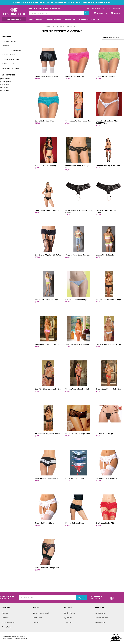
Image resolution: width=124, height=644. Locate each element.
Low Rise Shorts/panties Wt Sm (108, 344)
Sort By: (106, 37)
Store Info (36, 622)
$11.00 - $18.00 (5, 82)
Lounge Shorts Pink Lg (105, 255)
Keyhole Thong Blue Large (76, 300)
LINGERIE (55, 27)
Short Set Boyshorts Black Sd (47, 210)
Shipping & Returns (8, 622)
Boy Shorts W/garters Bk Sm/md (48, 255)
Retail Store (117, 8)
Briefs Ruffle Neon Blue (45, 121)
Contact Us (107, 8)
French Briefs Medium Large (47, 478)
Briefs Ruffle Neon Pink (75, 76)
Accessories (70, 19)
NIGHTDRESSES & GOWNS (69, 27)
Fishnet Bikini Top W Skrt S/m (108, 166)
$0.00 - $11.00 (5, 79)
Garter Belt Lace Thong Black (47, 568)
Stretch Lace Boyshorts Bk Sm (47, 434)
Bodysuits (5, 46)
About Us (5, 613)
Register (73, 613)
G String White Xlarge (104, 434)
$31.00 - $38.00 (5, 91)
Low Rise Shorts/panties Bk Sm (48, 389)
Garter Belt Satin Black (44, 523)
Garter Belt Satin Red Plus (106, 478)
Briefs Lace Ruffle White (105, 523)
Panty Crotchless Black (75, 478)
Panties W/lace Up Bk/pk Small (78, 434)
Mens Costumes (35, 19)
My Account (68, 618)
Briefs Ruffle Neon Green (106, 76)
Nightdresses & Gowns (10, 64)
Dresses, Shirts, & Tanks (10, 59)
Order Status (68, 622)
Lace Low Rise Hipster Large (47, 300)
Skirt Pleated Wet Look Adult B (47, 76)
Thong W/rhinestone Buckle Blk (78, 389)
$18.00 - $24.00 (5, 85)
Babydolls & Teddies (9, 41)
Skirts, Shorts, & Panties (10, 68)
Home (48, 27)
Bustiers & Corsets (8, 55)
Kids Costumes (100, 622)
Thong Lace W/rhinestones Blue (78, 121)
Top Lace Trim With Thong (46, 166)
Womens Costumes (53, 19)
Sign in (66, 613)
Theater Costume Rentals (89, 19)
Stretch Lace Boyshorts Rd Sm (108, 389)
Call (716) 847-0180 (94, 8)
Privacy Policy (7, 627)
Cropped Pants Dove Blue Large (78, 255)
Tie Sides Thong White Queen (77, 344)
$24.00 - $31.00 (5, 88)
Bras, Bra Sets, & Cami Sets (12, 50)
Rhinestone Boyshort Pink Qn (47, 344)
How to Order (37, 618)
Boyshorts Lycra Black (75, 523)
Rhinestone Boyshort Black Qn (108, 300)
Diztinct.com (24, 639)
